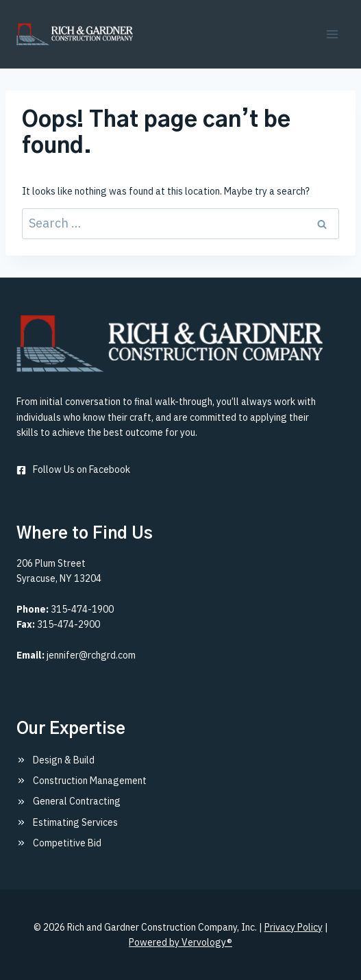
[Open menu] (332, 34)
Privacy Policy (294, 927)
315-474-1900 (82, 609)
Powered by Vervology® (180, 942)
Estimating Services (75, 822)
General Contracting (77, 801)
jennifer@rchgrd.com (91, 655)
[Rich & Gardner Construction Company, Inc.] (170, 344)
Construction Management (90, 781)
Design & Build (64, 760)
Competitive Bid (67, 843)
